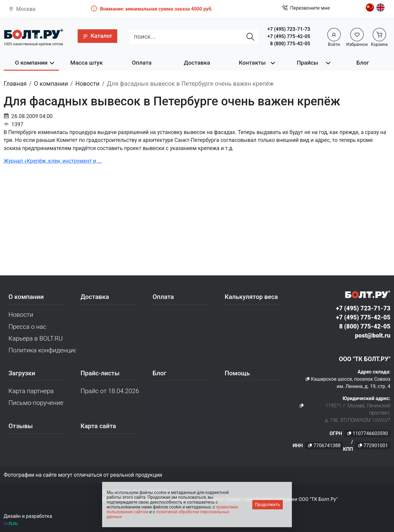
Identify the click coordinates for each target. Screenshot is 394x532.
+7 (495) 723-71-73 (289, 29)
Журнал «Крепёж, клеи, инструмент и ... (53, 161)
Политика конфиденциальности (42, 350)
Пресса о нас (27, 327)
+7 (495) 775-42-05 (289, 36)
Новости (21, 315)
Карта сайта (98, 426)
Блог (363, 63)
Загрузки (22, 373)
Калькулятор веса (251, 297)
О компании (31, 63)
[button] (97, 36)
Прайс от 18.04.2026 (110, 391)
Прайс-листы (100, 373)
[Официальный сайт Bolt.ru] (33, 34)
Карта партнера (31, 391)
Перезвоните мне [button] (306, 8)
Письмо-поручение (36, 403)
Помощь (237, 373)
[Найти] (250, 37)
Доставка (197, 63)
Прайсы (307, 63)
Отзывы (21, 426)
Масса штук (86, 63)
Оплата (142, 63)
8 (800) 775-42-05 (290, 44)
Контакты (252, 63)
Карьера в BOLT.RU (36, 338)
